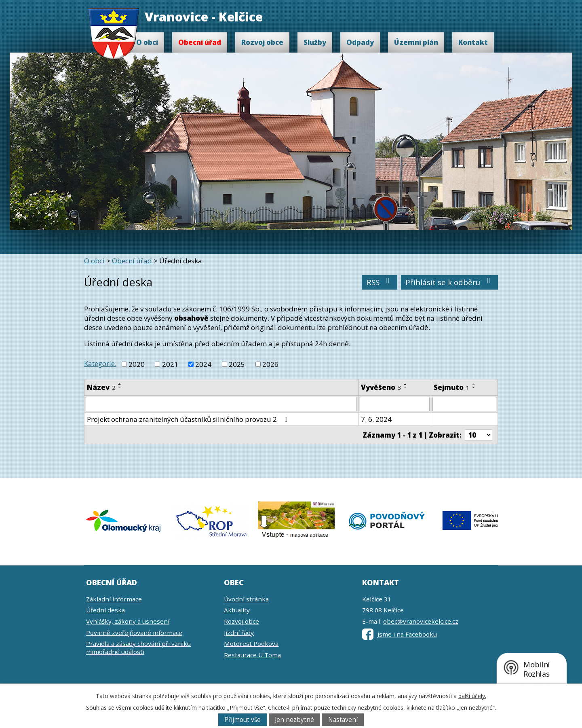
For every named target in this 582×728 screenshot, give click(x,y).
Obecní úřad (200, 42)
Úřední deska (105, 610)
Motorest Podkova (251, 643)
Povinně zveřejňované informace (134, 633)
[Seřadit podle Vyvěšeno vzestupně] (406, 384)
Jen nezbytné (294, 720)
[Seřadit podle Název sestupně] (120, 387)
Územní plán (416, 42)
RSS (380, 282)
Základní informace (114, 599)
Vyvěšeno (381, 387)
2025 (237, 364)
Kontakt (473, 42)
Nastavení (343, 720)
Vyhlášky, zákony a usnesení (128, 621)
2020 (137, 364)
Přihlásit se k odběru (449, 282)
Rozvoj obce (262, 42)
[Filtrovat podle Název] (221, 404)
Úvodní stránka (246, 599)
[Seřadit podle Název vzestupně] (120, 384)
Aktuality (237, 610)
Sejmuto (452, 387)
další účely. (472, 696)
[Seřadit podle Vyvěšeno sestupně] (406, 387)
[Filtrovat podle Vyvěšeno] (395, 404)
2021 (170, 364)
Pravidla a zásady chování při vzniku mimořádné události (138, 648)
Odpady (360, 42)
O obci (147, 42)
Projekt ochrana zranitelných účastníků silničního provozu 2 (189, 419)
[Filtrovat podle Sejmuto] (464, 404)
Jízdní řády (239, 633)
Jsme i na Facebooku (400, 634)
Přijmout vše (242, 720)
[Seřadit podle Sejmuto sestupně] (474, 387)
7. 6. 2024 (376, 419)
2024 (203, 364)
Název (101, 387)
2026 (270, 364)
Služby (315, 42)
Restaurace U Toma (252, 655)
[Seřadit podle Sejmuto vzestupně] (474, 384)
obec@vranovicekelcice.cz (421, 621)
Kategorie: (100, 363)
